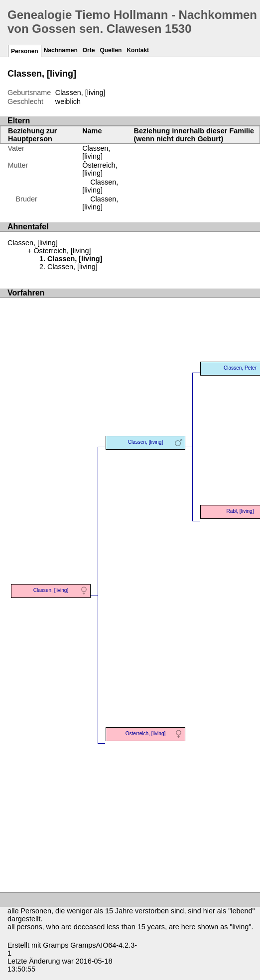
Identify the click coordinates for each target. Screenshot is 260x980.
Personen (25, 51)
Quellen (111, 50)
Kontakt (138, 50)
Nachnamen (61, 50)
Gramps (56, 945)
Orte (89, 50)
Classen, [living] (96, 152)
